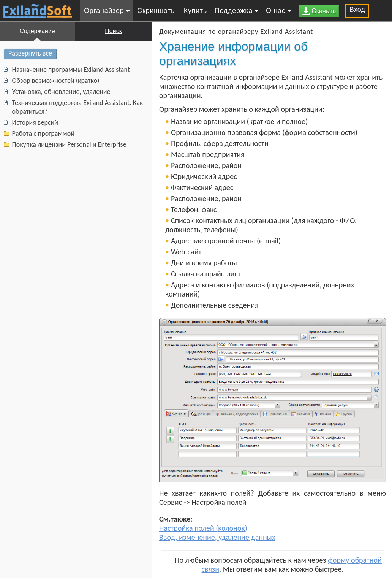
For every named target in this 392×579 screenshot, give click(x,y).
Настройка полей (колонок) (203, 528)
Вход (357, 10)
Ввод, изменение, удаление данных (217, 537)
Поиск (113, 31)
